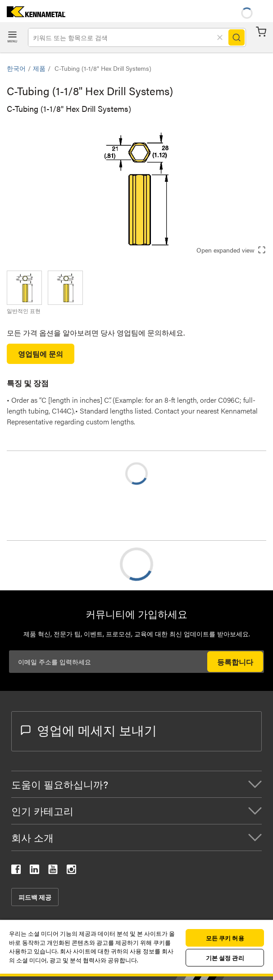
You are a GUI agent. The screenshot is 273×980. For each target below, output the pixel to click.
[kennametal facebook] (16, 871)
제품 (39, 68)
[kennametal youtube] (53, 871)
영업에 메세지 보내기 (89, 730)
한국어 (16, 68)
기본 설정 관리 (225, 958)
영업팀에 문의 (41, 354)
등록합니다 (235, 662)
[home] (33, 14)
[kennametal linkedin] (34, 871)
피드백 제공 (35, 897)
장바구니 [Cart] (261, 32)
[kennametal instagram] (71, 871)
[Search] (237, 37)
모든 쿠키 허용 (225, 938)
